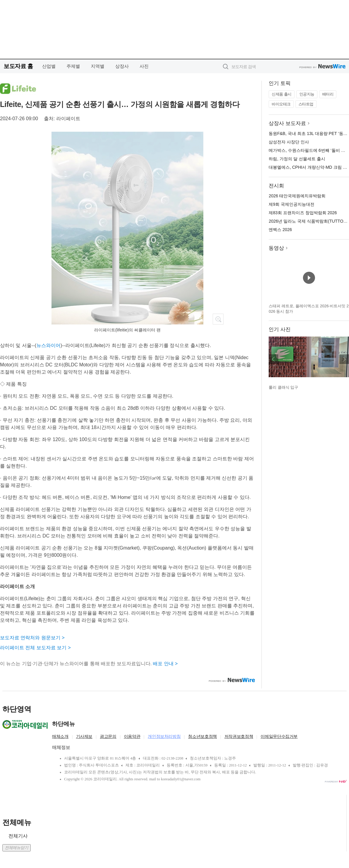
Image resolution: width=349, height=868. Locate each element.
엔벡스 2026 (280, 230)
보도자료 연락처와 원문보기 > (32, 638)
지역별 (98, 66)
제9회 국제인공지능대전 (292, 204)
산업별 (49, 66)
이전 (273, 359)
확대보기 (218, 319)
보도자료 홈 (18, 66)
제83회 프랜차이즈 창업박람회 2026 (303, 213)
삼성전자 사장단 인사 (289, 142)
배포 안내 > (165, 664)
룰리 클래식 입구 (283, 387)
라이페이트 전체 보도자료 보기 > (35, 648)
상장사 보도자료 (287, 123)
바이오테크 (281, 104)
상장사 (122, 66)
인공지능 (307, 94)
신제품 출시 (282, 94)
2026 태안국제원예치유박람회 (297, 196)
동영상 (276, 248)
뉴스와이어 (48, 345)
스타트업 (306, 104)
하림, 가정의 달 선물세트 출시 (297, 159)
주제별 (73, 66)
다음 (344, 359)
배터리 (328, 94)
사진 (144, 66)
